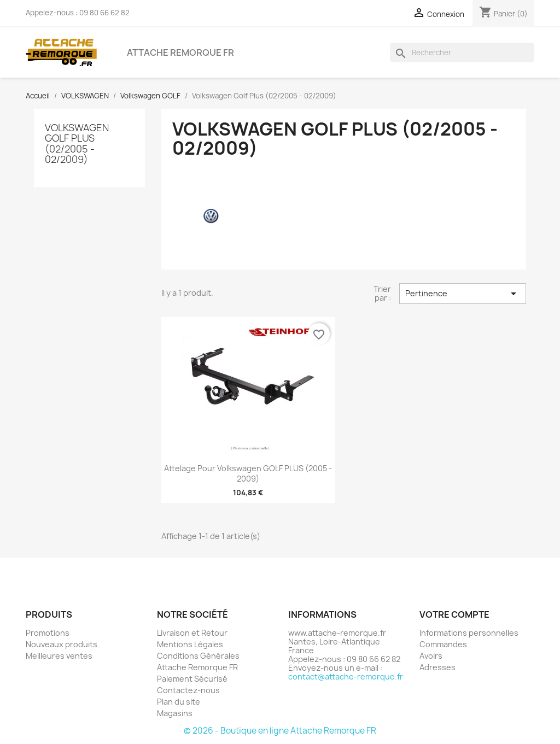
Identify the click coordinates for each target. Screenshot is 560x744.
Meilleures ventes (59, 656)
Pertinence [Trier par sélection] (463, 294)
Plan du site (179, 702)
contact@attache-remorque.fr (346, 676)
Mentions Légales (190, 644)
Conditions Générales (198, 656)
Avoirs (431, 656)
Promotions (48, 633)
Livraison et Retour (192, 633)
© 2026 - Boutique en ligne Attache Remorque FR (280, 731)
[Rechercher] (462, 52)
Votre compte (454, 614)
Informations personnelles (469, 633)
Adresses (437, 667)
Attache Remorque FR (180, 52)
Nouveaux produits (62, 644)
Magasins (175, 713)
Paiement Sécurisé (192, 679)
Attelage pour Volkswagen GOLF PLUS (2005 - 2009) (248, 474)
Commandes (443, 644)
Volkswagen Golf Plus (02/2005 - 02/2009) (77, 143)
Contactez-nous (188, 690)
